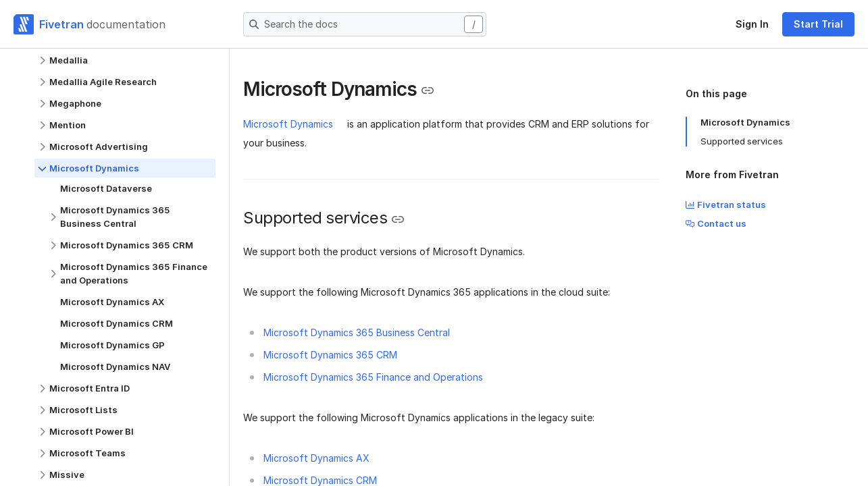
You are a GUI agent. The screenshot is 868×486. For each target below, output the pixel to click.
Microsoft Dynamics (288, 124)
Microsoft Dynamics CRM (320, 480)
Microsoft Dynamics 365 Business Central (357, 332)
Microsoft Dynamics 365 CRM (330, 355)
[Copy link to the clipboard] (428, 90)
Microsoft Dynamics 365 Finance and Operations (373, 377)
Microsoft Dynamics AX (316, 458)
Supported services (742, 141)
